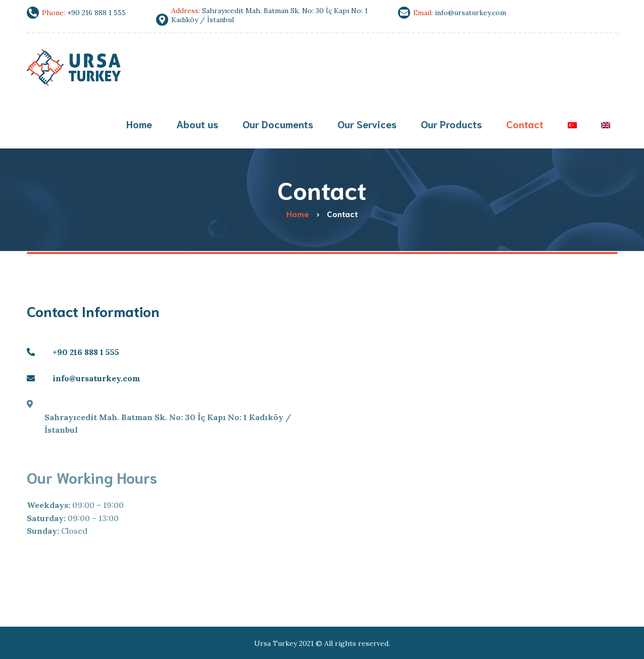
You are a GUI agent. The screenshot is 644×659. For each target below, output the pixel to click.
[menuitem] (572, 125)
